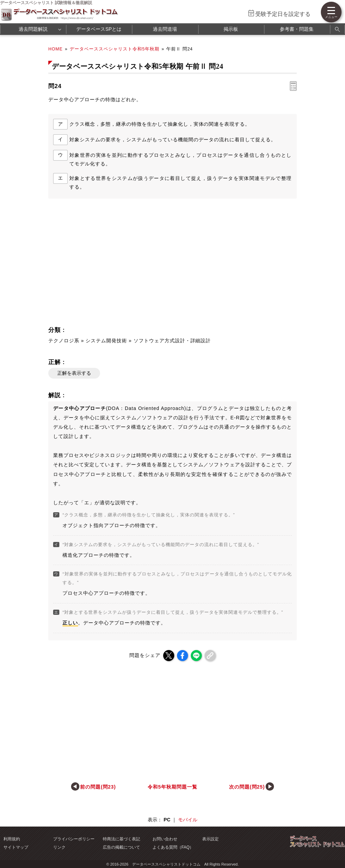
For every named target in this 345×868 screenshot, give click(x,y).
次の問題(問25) (247, 787)
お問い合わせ (165, 839)
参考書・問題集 (297, 29)
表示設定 (210, 839)
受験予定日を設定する (283, 14)
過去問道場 (165, 29)
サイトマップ (16, 847)
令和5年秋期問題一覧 (172, 787)
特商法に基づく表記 (121, 839)
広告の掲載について (121, 847)
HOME (56, 49)
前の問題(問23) (98, 787)
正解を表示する (74, 373)
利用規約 (12, 839)
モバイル (188, 820)
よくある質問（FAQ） (173, 847)
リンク (59, 847)
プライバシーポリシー (74, 839)
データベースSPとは (99, 29)
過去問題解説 (33, 29)
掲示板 (231, 29)
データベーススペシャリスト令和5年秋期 (115, 49)
